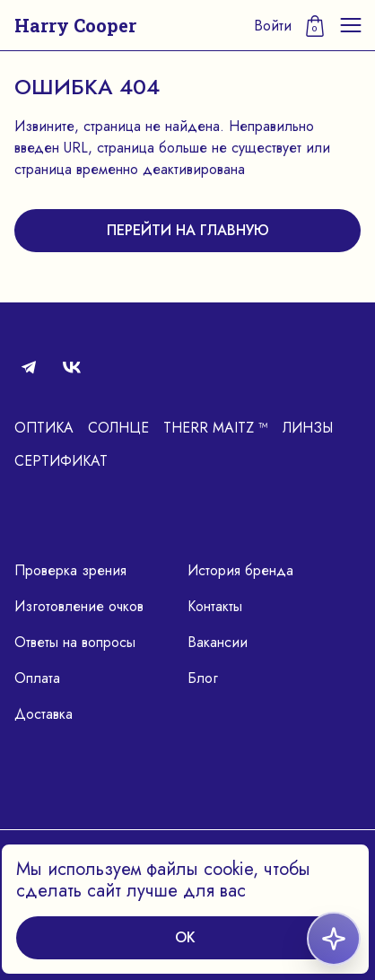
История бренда (240, 570)
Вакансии (218, 642)
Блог (203, 678)
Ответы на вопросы (75, 642)
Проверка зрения (70, 570)
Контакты (215, 606)
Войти (273, 26)
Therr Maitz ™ (216, 428)
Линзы (308, 428)
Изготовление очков (79, 606)
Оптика (44, 428)
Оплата (37, 678)
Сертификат (61, 461)
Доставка (44, 714)
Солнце (118, 428)
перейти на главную (188, 230)
